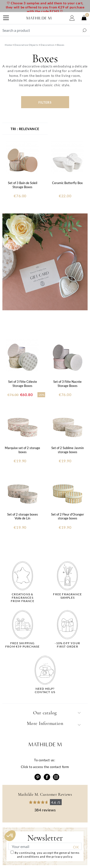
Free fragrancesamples (67, 596)
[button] (10, 836)
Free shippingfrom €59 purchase (22, 645)
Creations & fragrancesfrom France (23, 598)
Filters (45, 102)
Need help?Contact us (45, 690)
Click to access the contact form (45, 767)
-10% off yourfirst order (67, 645)
